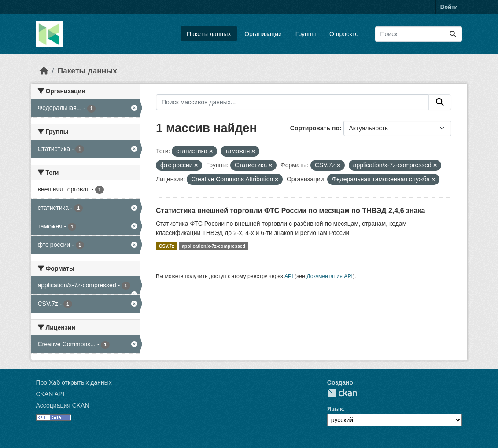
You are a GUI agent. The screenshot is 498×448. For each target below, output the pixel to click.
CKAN (342, 393)
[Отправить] (453, 34)
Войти (449, 7)
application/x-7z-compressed (214, 246)
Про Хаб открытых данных (74, 382)
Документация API (330, 276)
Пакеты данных (209, 34)
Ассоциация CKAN (63, 405)
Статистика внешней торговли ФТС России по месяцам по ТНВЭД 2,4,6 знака (290, 211)
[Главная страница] (44, 71)
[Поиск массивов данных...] (419, 34)
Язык (335, 409)
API (289, 276)
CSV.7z (167, 246)
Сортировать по (315, 128)
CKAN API (50, 394)
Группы (306, 34)
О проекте (344, 34)
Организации (263, 34)
